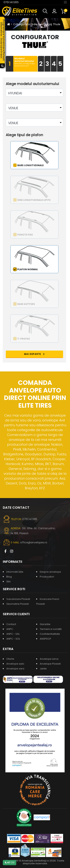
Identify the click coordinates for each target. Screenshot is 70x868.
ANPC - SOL (13, 639)
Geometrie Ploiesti (18, 604)
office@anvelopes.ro (34, 542)
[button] (46, 11)
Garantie (45, 624)
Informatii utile (15, 572)
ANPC (10, 629)
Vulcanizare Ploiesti (18, 599)
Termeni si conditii (51, 629)
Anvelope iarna (49, 659)
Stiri (8, 581)
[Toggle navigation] (65, 2)
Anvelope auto (15, 664)
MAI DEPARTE (34, 354)
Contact (11, 624)
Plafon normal (28, 269)
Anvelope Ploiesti (50, 664)
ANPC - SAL (13, 634)
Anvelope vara (15, 669)
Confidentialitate (50, 634)
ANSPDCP (45, 639)
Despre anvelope (50, 572)
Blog (9, 577)
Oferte (10, 659)
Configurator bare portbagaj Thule (37, 24)
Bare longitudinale (31, 165)
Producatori (47, 577)
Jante (43, 669)
